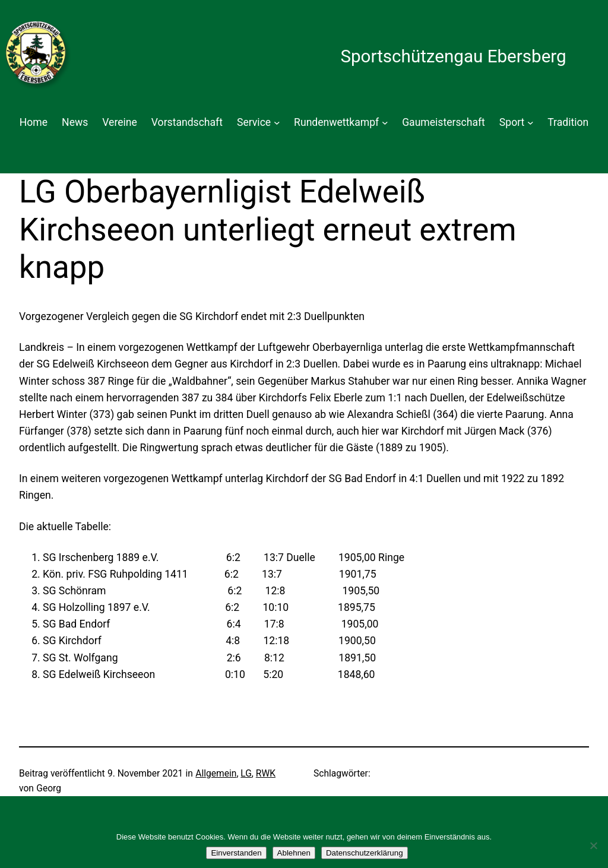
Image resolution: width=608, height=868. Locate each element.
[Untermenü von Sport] (531, 123)
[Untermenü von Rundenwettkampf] (385, 123)
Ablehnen (294, 853)
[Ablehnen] (593, 845)
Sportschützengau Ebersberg (453, 56)
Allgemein (216, 774)
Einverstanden (236, 853)
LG (246, 774)
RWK (266, 774)
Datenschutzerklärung (365, 853)
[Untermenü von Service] (277, 123)
